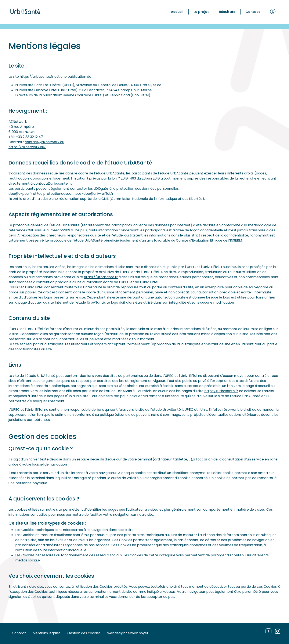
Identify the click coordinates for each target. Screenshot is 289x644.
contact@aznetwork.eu (44, 142)
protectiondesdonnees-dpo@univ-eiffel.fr (78, 194)
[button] (273, 12)
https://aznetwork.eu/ (27, 147)
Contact (253, 12)
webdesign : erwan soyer (128, 633)
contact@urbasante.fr (52, 183)
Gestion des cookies (84, 633)
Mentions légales (47, 633)
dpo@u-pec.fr (20, 194)
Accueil (177, 12)
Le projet (201, 12)
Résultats (227, 12)
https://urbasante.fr (37, 77)
